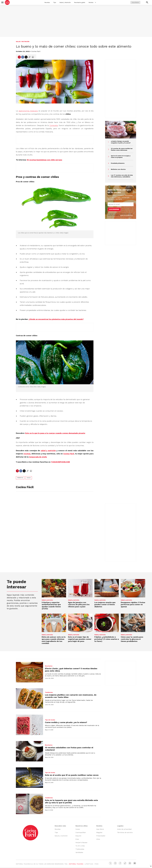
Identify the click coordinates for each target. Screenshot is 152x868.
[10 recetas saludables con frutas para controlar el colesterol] (29, 751)
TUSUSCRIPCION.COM (60, 462)
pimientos (20, 478)
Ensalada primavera (118, 163)
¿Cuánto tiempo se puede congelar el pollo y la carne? (121, 142)
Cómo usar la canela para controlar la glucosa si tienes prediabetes (132, 639)
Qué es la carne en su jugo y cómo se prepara (121, 156)
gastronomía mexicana (28, 111)
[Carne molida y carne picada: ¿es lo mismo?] (29, 725)
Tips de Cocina (50, 720)
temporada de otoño (38, 457)
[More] (95, 2)
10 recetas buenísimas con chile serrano (44, 160)
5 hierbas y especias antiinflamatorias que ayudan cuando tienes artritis (51, 606)
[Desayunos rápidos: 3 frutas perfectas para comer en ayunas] (133, 588)
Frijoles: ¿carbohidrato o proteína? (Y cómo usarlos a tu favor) (107, 639)
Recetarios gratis (80, 2)
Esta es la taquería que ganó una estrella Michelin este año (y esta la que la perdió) (71, 801)
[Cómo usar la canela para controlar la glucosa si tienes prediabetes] (133, 623)
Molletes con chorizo (118, 169)
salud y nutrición (48, 451)
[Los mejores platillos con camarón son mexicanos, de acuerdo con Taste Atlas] (29, 699)
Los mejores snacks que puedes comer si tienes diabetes (105, 604)
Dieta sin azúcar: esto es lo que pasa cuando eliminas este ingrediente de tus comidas (54, 640)
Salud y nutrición (23, 42)
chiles (29, 478)
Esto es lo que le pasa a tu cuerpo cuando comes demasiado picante (55, 433)
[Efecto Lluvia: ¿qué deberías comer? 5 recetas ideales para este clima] (29, 672)
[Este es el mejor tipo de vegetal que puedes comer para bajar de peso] (80, 623)
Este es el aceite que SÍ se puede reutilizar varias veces (72, 775)
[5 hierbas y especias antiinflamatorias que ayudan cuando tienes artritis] (54, 588)
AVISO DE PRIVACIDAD (127, 215)
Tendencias (49, 692)
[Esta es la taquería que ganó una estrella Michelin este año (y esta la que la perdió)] (29, 804)
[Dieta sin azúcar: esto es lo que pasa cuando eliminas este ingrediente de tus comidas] (54, 623)
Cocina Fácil (36, 51)
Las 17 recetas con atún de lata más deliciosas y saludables (122, 176)
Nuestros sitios (82, 826)
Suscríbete (135, 2)
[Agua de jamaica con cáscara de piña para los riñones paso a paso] (80, 588)
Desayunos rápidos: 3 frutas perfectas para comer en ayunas (133, 604)
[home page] (7, 2)
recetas (27, 454)
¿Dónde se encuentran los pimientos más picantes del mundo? (56, 319)
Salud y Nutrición (65, 2)
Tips (55, 2)
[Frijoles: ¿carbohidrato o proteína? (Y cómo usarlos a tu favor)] (107, 623)
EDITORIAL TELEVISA (76, 864)
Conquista (54, 125)
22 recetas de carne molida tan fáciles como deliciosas (122, 149)
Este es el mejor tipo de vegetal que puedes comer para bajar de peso (80, 639)
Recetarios (49, 666)
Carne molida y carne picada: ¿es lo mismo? (66, 722)
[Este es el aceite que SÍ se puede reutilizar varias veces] (29, 778)
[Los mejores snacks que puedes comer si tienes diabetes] (107, 588)
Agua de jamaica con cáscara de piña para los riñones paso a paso (79, 604)
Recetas (47, 2)
